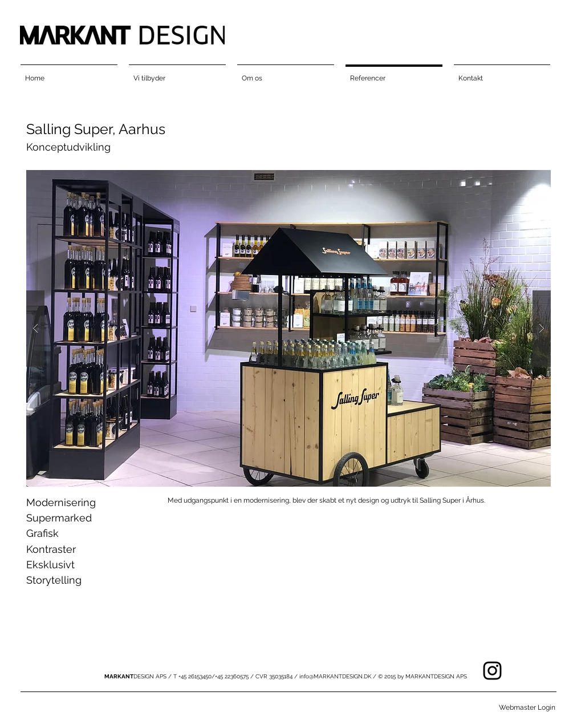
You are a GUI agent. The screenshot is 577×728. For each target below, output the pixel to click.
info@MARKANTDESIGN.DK (335, 676)
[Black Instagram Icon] (492, 671)
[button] (288, 328)
